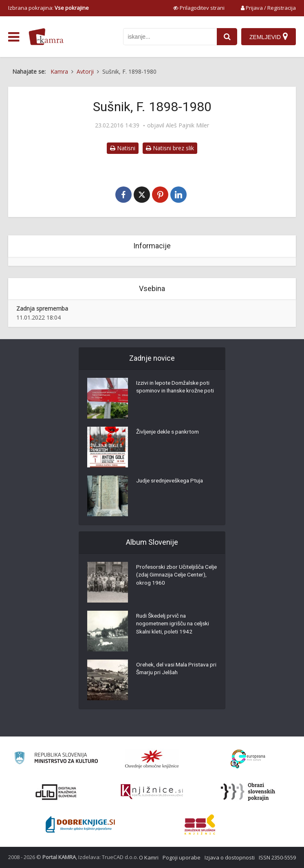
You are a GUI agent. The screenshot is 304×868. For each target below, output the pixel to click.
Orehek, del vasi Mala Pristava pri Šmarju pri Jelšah (174, 670)
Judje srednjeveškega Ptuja (172, 482)
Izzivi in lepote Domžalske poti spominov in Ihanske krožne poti (175, 392)
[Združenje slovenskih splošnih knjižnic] (152, 792)
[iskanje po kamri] (170, 37)
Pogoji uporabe (182, 857)
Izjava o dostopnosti (230, 857)
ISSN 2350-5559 (277, 857)
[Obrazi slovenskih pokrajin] (248, 792)
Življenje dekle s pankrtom (169, 433)
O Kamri (149, 857)
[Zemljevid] (269, 37)
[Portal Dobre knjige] (80, 824)
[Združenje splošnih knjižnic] (200, 824)
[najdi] (227, 37)
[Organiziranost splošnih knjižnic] (152, 759)
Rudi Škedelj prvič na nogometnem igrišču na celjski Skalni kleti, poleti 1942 (175, 625)
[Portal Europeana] (248, 759)
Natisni (123, 148)
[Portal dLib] (56, 792)
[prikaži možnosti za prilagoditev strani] (199, 8)
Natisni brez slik (170, 148)
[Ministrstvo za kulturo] (56, 759)
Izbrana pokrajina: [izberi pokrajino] (48, 8)
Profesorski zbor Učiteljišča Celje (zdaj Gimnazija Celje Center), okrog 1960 (171, 576)
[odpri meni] (14, 37)
